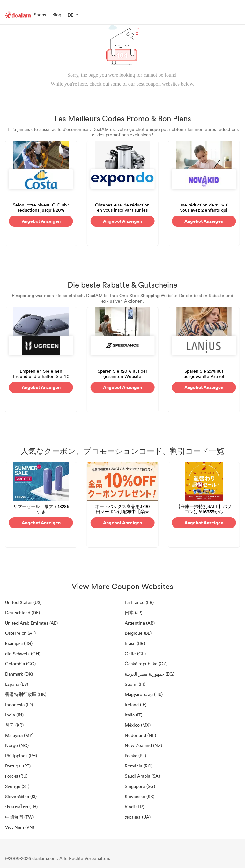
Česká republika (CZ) (146, 664)
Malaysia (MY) (19, 735)
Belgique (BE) (138, 633)
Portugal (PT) (18, 766)
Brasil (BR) (135, 643)
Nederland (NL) (140, 735)
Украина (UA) (137, 817)
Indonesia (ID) (19, 704)
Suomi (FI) (135, 684)
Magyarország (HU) (144, 694)
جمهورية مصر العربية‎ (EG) (149, 674)
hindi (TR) (134, 807)
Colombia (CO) (20, 664)
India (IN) (14, 715)
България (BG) (19, 643)
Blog (57, 15)
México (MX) (138, 725)
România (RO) (139, 766)
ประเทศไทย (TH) (21, 807)
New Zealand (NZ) (143, 745)
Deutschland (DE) (22, 613)
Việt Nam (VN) (20, 827)
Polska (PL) (135, 756)
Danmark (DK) (19, 674)
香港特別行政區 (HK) (26, 694)
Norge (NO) (17, 745)
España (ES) (17, 684)
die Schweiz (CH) (23, 653)
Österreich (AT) (20, 633)
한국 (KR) (14, 725)
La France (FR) (139, 602)
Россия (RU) (16, 776)
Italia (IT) (134, 715)
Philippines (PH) (21, 756)
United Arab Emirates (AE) (31, 623)
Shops (40, 15)
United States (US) (23, 602)
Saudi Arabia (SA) (142, 776)
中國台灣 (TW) (19, 817)
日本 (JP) (134, 613)
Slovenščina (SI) (21, 796)
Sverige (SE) (17, 786)
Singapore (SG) (140, 786)
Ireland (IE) (136, 704)
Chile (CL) (135, 653)
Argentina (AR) (140, 623)
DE (71, 15)
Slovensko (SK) (140, 796)
